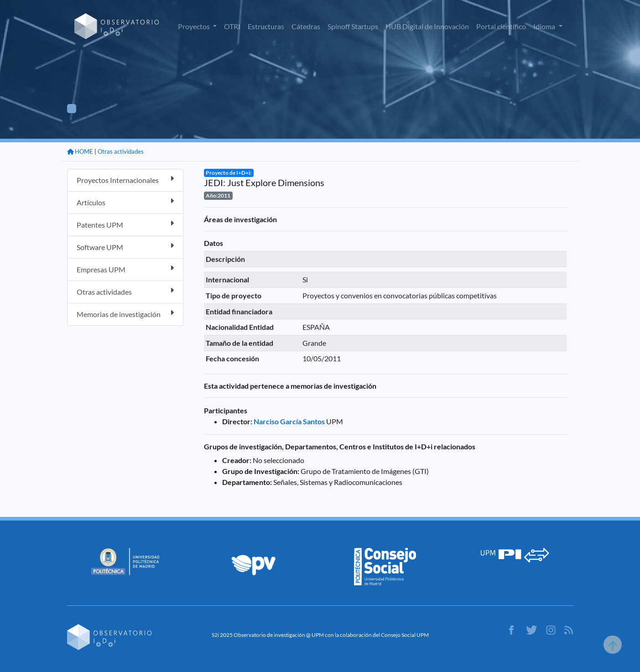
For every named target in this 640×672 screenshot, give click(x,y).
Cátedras (306, 26)
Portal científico (501, 26)
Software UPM (125, 247)
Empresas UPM (125, 269)
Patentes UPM (125, 224)
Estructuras (266, 26)
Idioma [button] (545, 26)
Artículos (125, 202)
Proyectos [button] (195, 26)
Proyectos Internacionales (125, 180)
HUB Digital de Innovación (427, 26)
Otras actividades (121, 151)
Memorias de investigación (125, 314)
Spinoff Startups (353, 26)
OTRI (232, 26)
